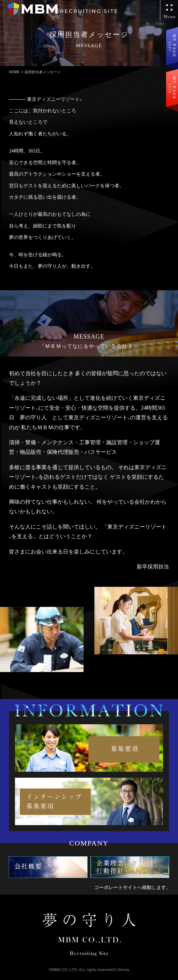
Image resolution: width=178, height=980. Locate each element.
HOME (14, 72)
